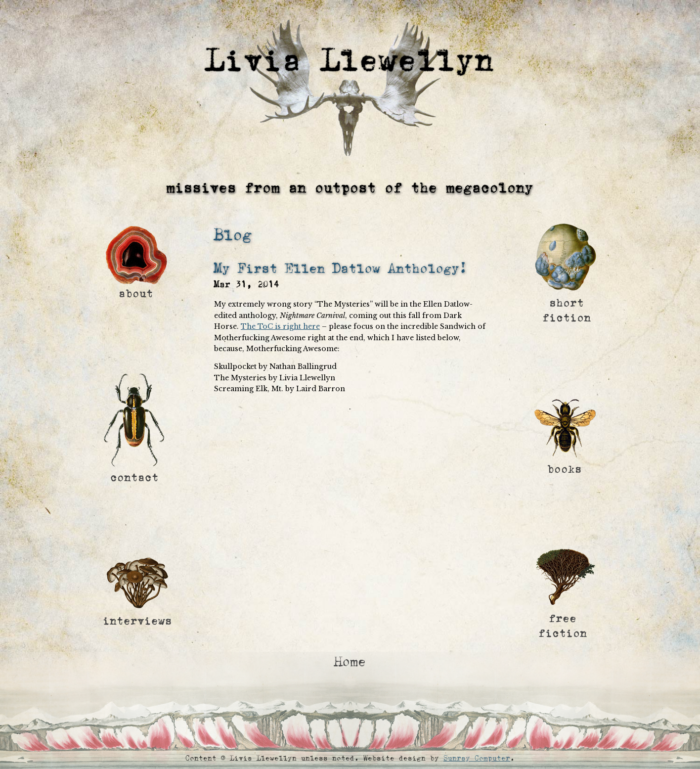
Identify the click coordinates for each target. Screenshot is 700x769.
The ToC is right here (280, 326)
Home (350, 662)
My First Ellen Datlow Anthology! (341, 269)
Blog (233, 235)
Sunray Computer (477, 758)
